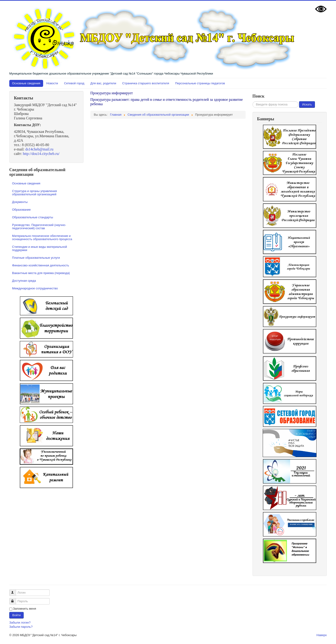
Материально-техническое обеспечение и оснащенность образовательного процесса (42, 237)
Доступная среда (24, 281)
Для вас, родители (103, 83)
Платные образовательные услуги (36, 258)
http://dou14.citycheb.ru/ (41, 154)
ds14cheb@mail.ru (39, 149)
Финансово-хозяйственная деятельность (41, 265)
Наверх (322, 635)
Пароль (15, 599)
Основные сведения (26, 83)
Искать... (253, 101)
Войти (16, 615)
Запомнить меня (24, 609)
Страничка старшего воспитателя (146, 83)
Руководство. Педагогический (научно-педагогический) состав (39, 227)
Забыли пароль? (21, 627)
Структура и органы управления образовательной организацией (34, 193)
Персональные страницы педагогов (200, 83)
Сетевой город (74, 83)
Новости (52, 83)
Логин (15, 591)
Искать (307, 104)
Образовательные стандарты (33, 217)
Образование (21, 210)
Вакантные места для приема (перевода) (41, 273)
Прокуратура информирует (112, 93)
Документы (20, 202)
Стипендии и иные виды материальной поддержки (40, 248)
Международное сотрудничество (35, 288)
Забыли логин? (20, 623)
